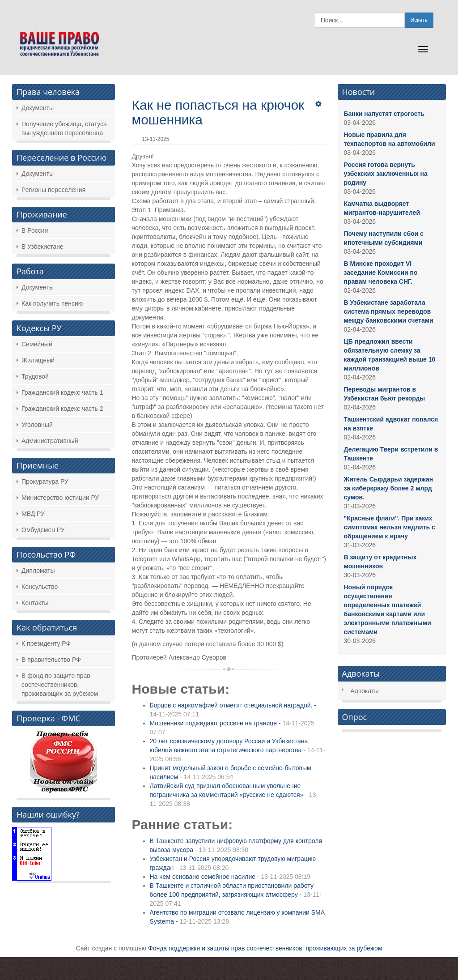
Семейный (37, 344)
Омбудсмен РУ (43, 530)
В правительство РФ (51, 660)
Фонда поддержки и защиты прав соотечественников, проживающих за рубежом (265, 948)
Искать (419, 20)
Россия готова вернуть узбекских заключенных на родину (386, 174)
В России (35, 230)
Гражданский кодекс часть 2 (62, 409)
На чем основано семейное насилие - (230, 877)
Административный (50, 441)
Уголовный (37, 425)
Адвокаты (365, 691)
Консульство (40, 587)
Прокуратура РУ (45, 481)
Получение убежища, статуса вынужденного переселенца (64, 128)
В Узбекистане (42, 247)
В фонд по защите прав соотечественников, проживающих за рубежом (60, 685)
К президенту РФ (46, 643)
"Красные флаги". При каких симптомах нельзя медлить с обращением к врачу (390, 527)
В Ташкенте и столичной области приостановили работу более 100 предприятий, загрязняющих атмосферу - (236, 895)
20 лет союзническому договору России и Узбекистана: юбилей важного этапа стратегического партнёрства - (238, 750)
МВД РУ (33, 514)
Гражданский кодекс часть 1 (62, 392)
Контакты (35, 603)
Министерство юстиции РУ (60, 498)
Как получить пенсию (52, 303)
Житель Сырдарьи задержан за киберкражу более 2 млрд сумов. (389, 488)
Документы (38, 108)
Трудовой (35, 376)
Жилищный (38, 360)
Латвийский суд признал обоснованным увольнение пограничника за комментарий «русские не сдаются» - (234, 795)
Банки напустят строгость (384, 114)
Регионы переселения (53, 190)
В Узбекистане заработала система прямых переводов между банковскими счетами (389, 311)
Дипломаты (38, 571)
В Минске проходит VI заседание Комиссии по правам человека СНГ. (381, 273)
